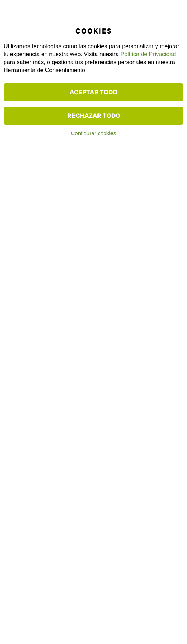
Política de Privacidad (148, 54)
